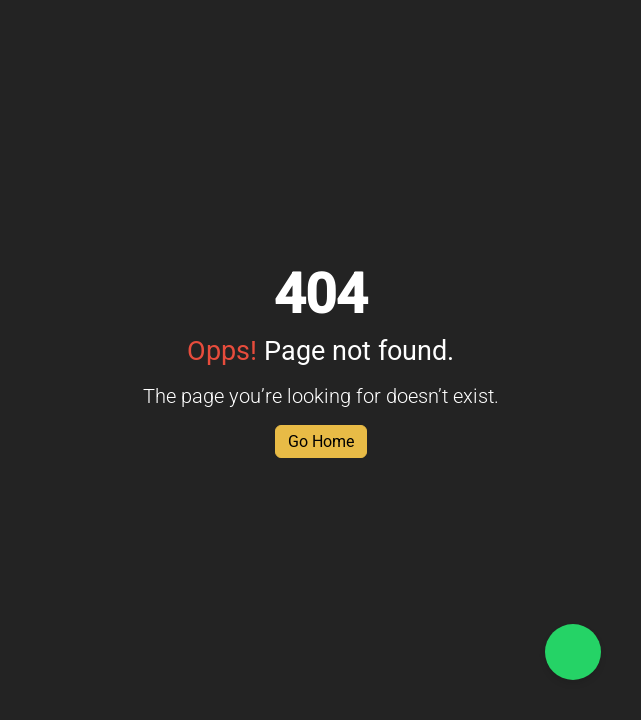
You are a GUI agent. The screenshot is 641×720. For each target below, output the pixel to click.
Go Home (321, 441)
